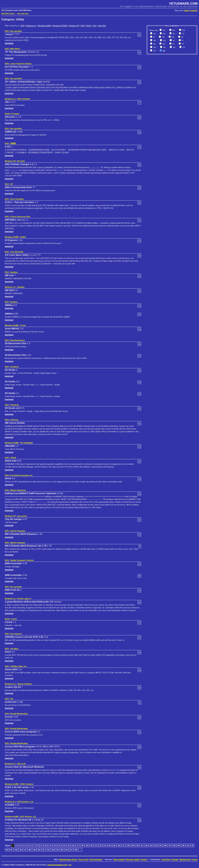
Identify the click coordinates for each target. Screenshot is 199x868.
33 (151, 845)
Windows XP (74, 26)
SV (184, 47)
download (9, 43)
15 (68, 845)
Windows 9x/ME (44, 26)
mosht (14, 619)
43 (7, 850)
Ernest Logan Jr (24, 599)
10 (46, 845)
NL (174, 34)
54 (57, 850)
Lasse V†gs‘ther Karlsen (21, 64)
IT (182, 41)
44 (11, 850)
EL (182, 37)
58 (76, 850)
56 (67, 850)
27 (124, 845)
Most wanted (119, 859)
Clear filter (102, 26)
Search (144, 859)
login (187, 10)
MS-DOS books (8, 14)
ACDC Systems (27, 784)
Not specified (16, 31)
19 (87, 845)
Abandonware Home (68, 859)
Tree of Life (83, 859)
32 (146, 845)
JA (154, 44)
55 (62, 850)
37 (169, 845)
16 (73, 845)
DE (173, 37)
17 (78, 845)
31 (142, 845)
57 (71, 850)
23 (105, 845)
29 (133, 845)
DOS (23, 26)
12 (55, 845)
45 (16, 850)
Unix (94, 26)
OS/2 (83, 26)
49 (34, 850)
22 (101, 845)
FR (163, 37)
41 (188, 845)
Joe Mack (14, 649)
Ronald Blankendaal (19, 714)
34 (156, 845)
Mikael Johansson (18, 490)
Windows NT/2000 (60, 26)
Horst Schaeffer (17, 199)
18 (82, 845)
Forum (195, 859)
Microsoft (21, 764)
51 (44, 850)
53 (53, 850)
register (194, 10)
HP (12, 184)
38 (174, 845)
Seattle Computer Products (22, 560)
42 (192, 845)
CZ (154, 34)
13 (59, 845)
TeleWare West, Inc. (19, 666)
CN (183, 30)
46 (21, 850)
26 (119, 845)
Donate (175, 859)
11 (50, 845)
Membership (185, 859)
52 (48, 850)
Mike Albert (15, 49)
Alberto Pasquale (18, 531)
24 (110, 845)
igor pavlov (22, 516)
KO (164, 44)
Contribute (166, 859)
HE (154, 41)
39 (179, 845)
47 (25, 850)
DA (164, 34)
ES (174, 47)
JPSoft (13, 458)
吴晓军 (13, 143)
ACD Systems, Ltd (25, 802)
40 (183, 845)
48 (30, 850)
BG (174, 30)
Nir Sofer (21, 161)
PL (173, 44)
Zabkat (23, 237)
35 (160, 845)
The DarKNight (26, 443)
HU (164, 41)
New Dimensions (18, 340)
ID (174, 41)
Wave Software (24, 99)
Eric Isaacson (16, 634)
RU (164, 47)
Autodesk (14, 367)
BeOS (89, 26)
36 (165, 845)
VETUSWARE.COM (183, 4)
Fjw (12, 699)
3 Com (23, 325)
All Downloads (96, 859)
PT (183, 44)
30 (137, 845)
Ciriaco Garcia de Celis (20, 217)
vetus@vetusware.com (57, 865)
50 (39, 850)
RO (154, 47)
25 (114, 845)
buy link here (23, 14)
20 (91, 845)
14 (64, 845)
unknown (14, 420)
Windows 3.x (31, 26)
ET (183, 34)
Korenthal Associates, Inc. (22, 475)
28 (128, 845)
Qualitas (14, 272)
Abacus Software (25, 684)
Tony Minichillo (17, 252)
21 (96, 845)
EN (164, 30)
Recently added (133, 859)
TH (154, 51)
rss (70, 865)
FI (154, 37)
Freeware (15, 114)
